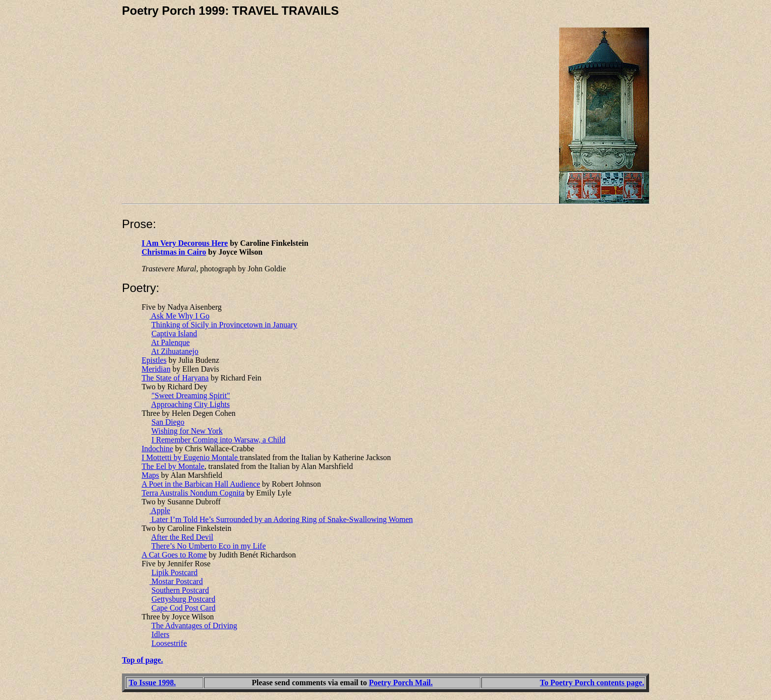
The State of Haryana (175, 378)
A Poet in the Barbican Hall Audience (201, 484)
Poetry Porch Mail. (401, 683)
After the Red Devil (182, 537)
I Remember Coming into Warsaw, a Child (218, 440)
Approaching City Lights (190, 404)
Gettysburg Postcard (183, 599)
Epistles (154, 360)
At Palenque (170, 342)
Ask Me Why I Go (179, 316)
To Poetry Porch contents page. (592, 683)
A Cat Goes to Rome (174, 555)
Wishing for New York (187, 431)
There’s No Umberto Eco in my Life (209, 546)
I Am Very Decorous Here (185, 243)
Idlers (160, 634)
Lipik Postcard (175, 572)
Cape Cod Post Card (183, 608)
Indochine (157, 449)
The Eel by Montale (173, 466)
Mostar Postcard (176, 581)
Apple (160, 510)
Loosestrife (169, 643)
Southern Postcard (180, 590)
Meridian (156, 369)
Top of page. (142, 660)
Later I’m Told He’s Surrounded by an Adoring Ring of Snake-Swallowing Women (281, 519)
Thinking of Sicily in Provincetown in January (224, 325)
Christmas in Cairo (174, 252)
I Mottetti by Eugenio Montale (191, 457)
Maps (150, 475)
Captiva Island (174, 334)
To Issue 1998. (152, 683)
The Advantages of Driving (194, 626)
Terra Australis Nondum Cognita (193, 493)
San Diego (168, 422)
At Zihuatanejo (175, 351)
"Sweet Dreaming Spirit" (191, 395)
